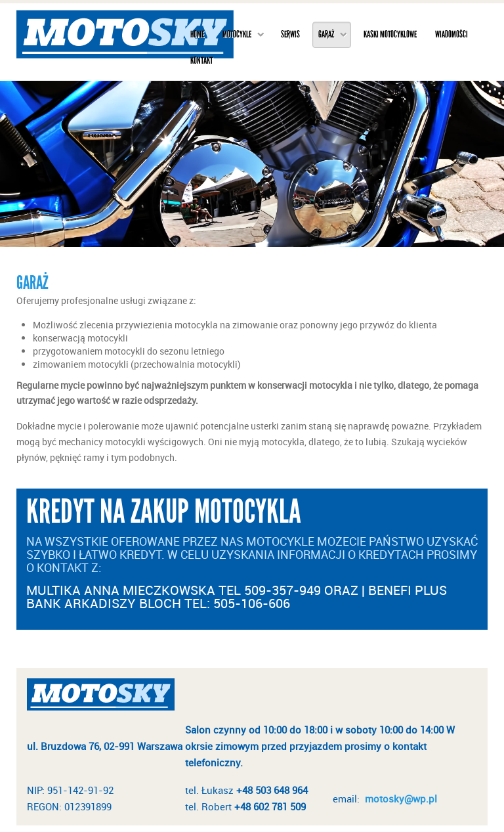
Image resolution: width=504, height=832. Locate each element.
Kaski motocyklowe (390, 34)
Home (197, 34)
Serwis (290, 34)
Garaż (326, 34)
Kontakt (201, 61)
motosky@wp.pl (401, 799)
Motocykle (237, 34)
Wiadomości (451, 34)
